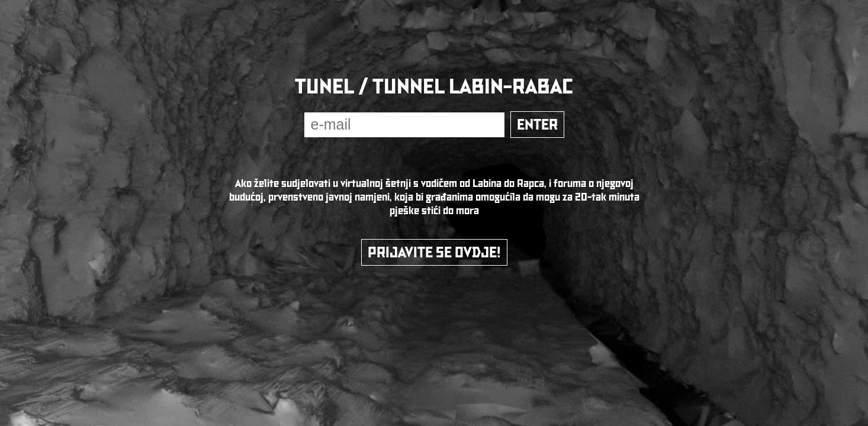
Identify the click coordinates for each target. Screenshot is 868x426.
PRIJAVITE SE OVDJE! (434, 252)
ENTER (537, 125)
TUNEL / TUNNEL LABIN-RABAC (434, 86)
